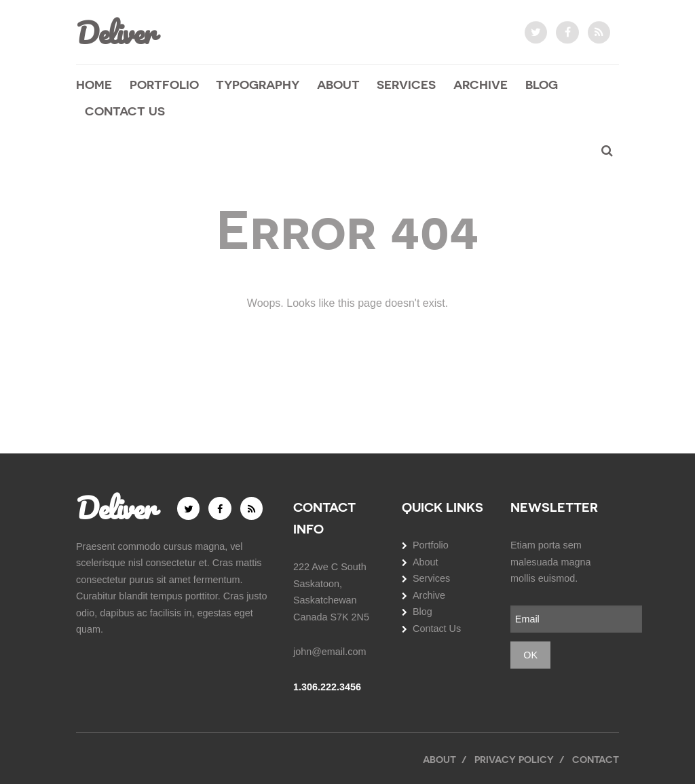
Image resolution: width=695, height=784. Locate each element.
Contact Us (125, 111)
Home (94, 84)
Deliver (115, 33)
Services (406, 84)
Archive (481, 84)
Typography (258, 84)
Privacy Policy (514, 759)
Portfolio (164, 84)
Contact (596, 759)
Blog (542, 84)
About (338, 84)
